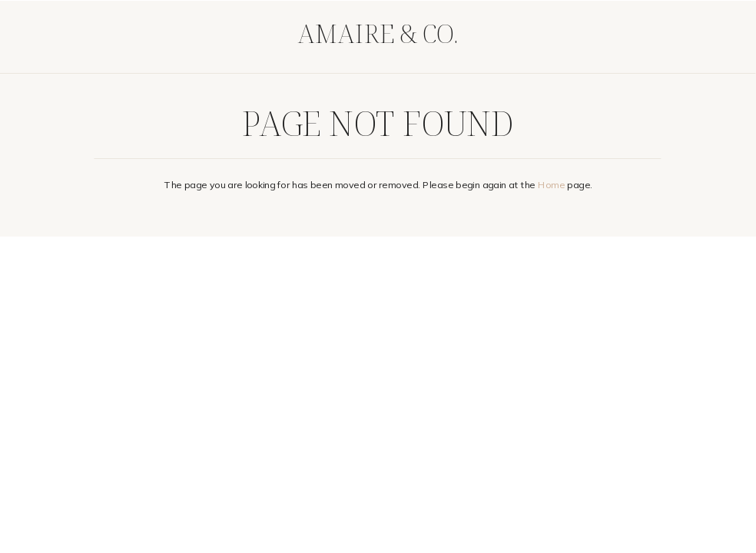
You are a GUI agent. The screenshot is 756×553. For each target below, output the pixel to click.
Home (551, 184)
